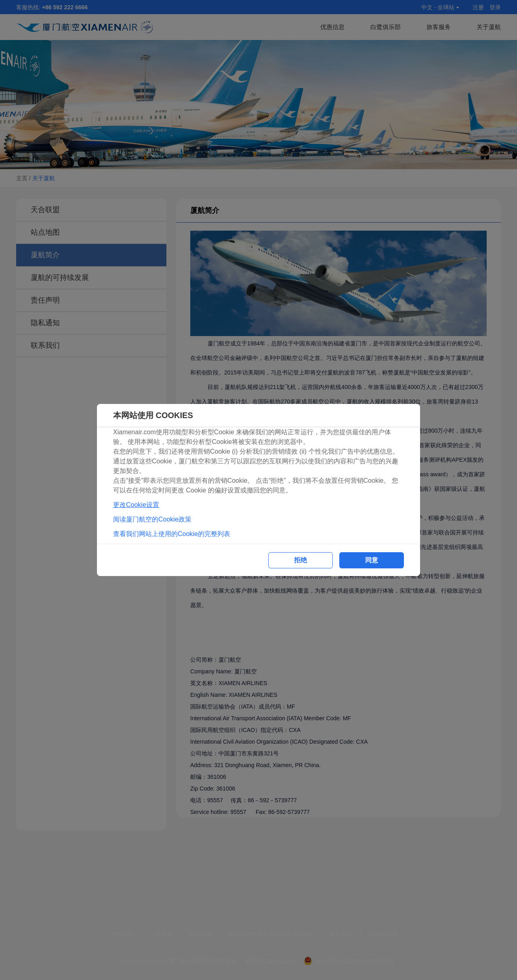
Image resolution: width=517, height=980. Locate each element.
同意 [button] (372, 560)
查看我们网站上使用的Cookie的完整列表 (172, 534)
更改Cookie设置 (136, 505)
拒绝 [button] (301, 560)
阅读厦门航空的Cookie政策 (152, 519)
